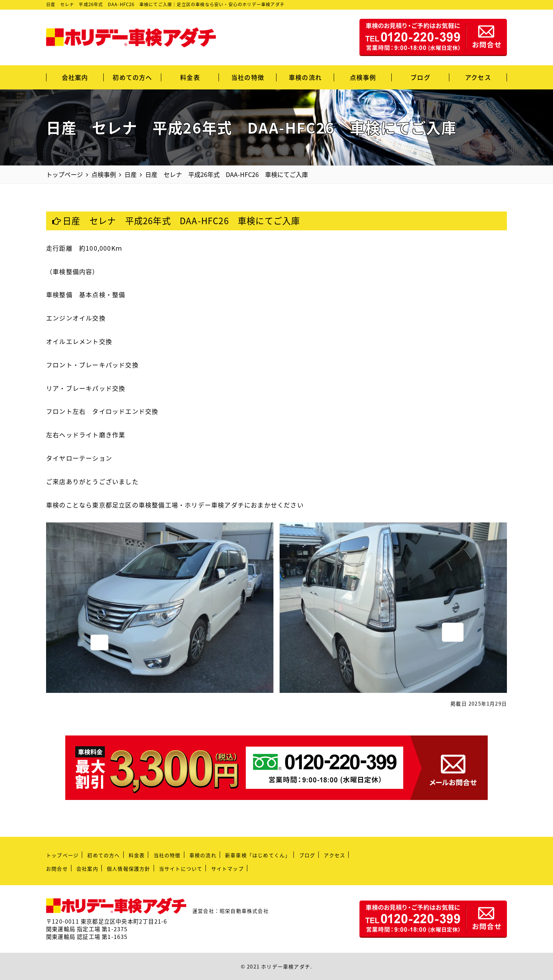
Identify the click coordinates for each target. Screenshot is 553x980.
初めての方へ (132, 77)
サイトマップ (228, 868)
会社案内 (75, 77)
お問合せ (57, 868)
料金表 (190, 77)
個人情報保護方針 (129, 868)
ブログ (421, 77)
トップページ (62, 855)
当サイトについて (181, 868)
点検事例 (363, 77)
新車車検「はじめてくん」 (258, 855)
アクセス (478, 77)
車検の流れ (305, 77)
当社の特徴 (248, 77)
